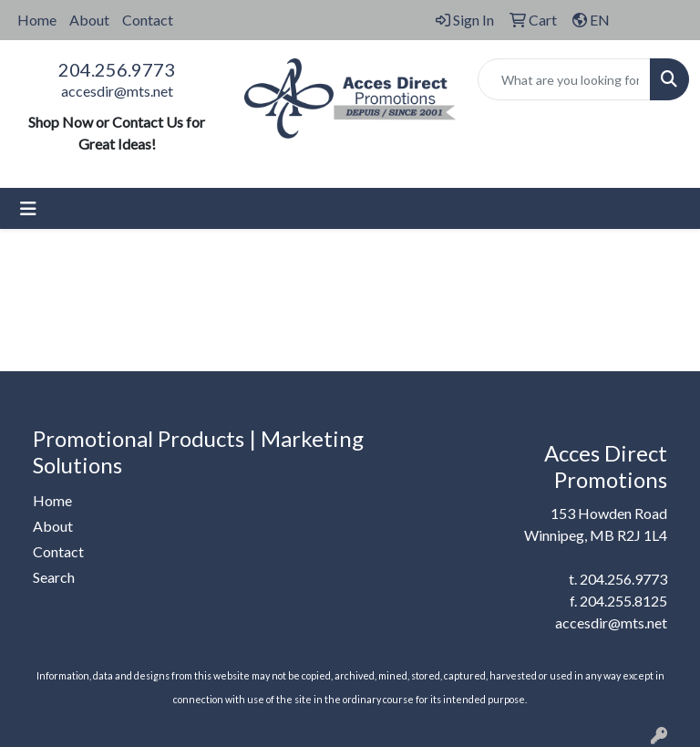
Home (37, 20)
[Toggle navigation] (28, 208)
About (89, 20)
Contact (148, 20)
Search (54, 577)
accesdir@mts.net (117, 91)
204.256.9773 (117, 69)
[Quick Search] (564, 79)
